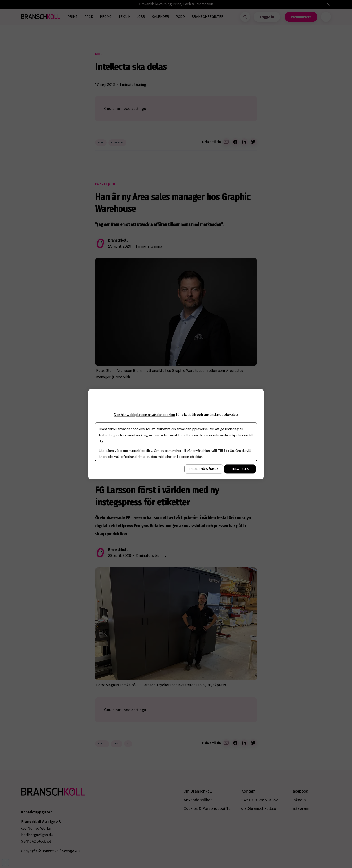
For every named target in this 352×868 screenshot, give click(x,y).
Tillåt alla (240, 469)
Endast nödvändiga (204, 469)
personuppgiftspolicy (137, 451)
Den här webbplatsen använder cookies (144, 415)
